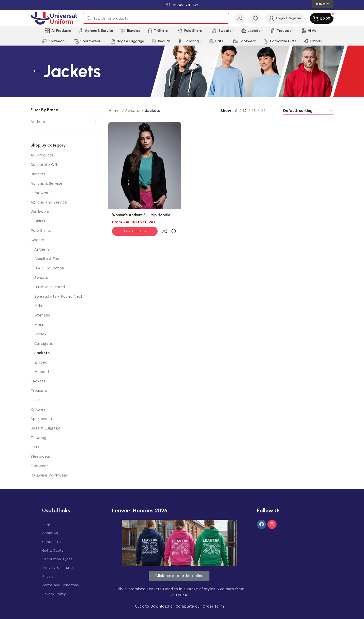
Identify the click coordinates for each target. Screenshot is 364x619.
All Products (42, 155)
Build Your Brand (50, 287)
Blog (46, 524)
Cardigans (44, 343)
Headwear (40, 193)
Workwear (40, 212)
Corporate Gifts (45, 165)
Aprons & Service (46, 183)
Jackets (42, 353)
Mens (39, 325)
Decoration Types (57, 559)
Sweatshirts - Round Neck (59, 296)
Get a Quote (53, 550)
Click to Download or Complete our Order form (179, 606)
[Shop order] (308, 111)
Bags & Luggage (45, 428)
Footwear (39, 466)
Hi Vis (36, 400)
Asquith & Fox (47, 259)
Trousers (39, 391)
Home (115, 111)
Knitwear (39, 409)
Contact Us (52, 542)
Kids (38, 306)
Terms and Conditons (60, 585)
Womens (42, 315)
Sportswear (42, 419)
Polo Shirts (41, 231)
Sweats (37, 240)
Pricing (48, 576)
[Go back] (37, 71)
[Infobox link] (182, 5)
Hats (35, 447)
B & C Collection (49, 268)
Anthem (42, 249)
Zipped (41, 362)
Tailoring (38, 438)
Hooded (42, 372)
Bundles (38, 174)
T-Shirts (38, 221)
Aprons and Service (49, 202)
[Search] (156, 18)
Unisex (40, 334)
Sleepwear (41, 456)
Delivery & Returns (58, 568)
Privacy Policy (54, 594)
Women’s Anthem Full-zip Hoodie (141, 214)
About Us (50, 533)
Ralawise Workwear (49, 475)
